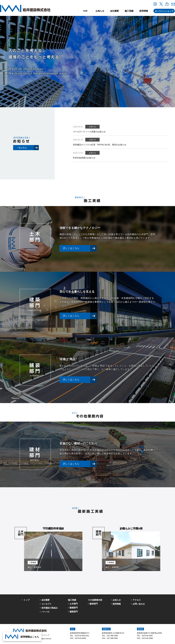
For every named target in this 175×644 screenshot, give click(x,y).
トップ (27, 600)
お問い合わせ (139, 604)
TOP (85, 11)
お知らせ (100, 11)
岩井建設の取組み (50, 608)
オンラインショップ (164, 11)
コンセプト (47, 604)
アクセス (137, 600)
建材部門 (94, 604)
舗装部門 (74, 612)
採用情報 (144, 11)
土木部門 (74, 604)
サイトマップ (44, 635)
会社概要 (114, 11)
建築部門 (74, 608)
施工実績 (129, 11)
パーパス (45, 612)
